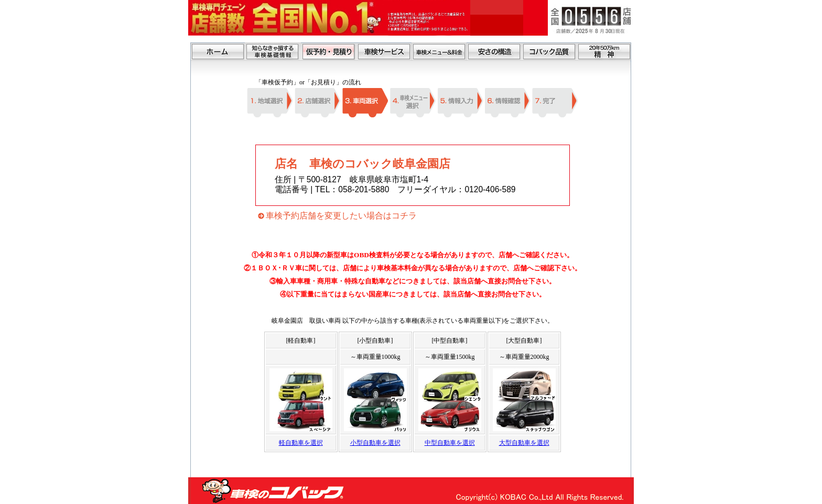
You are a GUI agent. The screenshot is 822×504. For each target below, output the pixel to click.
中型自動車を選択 (450, 443)
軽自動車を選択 (301, 443)
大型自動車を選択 (524, 443)
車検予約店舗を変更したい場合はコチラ (341, 216)
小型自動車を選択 (375, 443)
